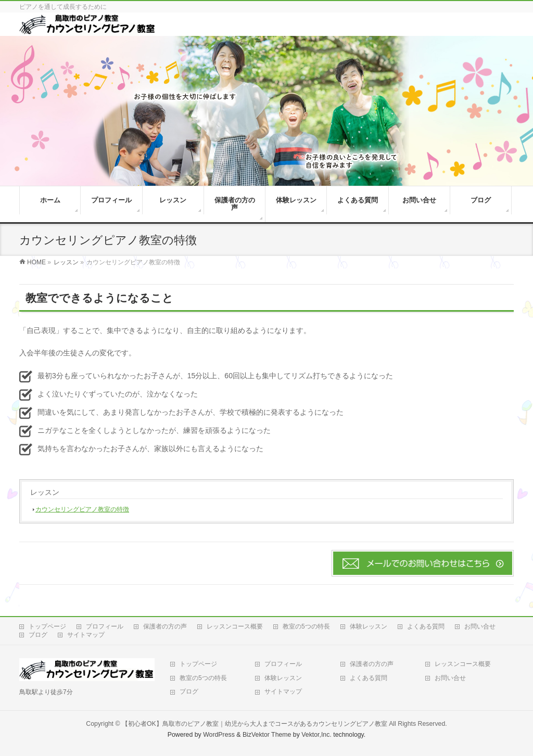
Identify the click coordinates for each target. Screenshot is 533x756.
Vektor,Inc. (316, 735)
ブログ (38, 635)
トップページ (47, 626)
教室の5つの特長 (306, 626)
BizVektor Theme (267, 735)
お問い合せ (480, 626)
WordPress (219, 735)
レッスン (45, 492)
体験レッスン (369, 626)
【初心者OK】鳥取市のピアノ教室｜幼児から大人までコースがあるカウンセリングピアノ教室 (255, 724)
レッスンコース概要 (235, 626)
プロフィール (105, 626)
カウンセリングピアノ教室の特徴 (82, 509)
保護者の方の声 (165, 626)
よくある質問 (426, 626)
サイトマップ (86, 635)
